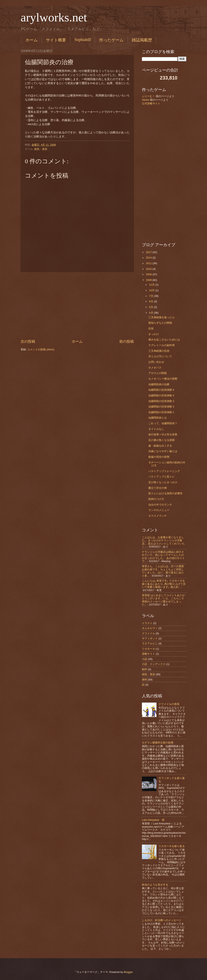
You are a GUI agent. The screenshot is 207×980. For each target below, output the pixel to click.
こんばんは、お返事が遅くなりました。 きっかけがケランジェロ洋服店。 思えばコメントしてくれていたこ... (163, 542)
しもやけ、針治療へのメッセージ (162, 920)
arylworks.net (54, 17)
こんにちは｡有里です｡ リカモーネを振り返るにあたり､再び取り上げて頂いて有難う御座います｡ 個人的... (164, 584)
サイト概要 (56, 40)
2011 (149, 263)
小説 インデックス (154, 664)
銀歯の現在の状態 (159, 457)
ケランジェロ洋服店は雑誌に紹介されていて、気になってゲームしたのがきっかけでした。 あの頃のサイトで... (163, 556)
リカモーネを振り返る (172, 846)
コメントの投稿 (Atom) (41, 349)
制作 (145, 669)
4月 (151, 313)
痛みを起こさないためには (164, 340)
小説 (145, 659)
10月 (152, 290)
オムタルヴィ (150, 628)
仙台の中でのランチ (160, 505)
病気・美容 (41, 149)
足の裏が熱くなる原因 (162, 440)
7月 (151, 296)
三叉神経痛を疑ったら (162, 317)
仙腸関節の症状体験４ (162, 390)
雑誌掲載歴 (142, 40)
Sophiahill (83, 40)
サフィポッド (150, 638)
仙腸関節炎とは (158, 418)
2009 (149, 274)
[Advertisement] (77, 306)
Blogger (128, 972)
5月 (151, 307)
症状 (151, 328)
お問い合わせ (156, 362)
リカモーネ (148, 649)
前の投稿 (127, 341)
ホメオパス (155, 368)
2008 (149, 280)
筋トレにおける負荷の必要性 (165, 493)
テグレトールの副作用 (162, 345)
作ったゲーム (111, 40)
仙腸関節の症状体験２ (162, 407)
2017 (149, 252)
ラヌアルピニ (150, 643)
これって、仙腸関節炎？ (163, 423)
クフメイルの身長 (169, 704)
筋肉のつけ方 (156, 499)
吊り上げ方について (160, 356)
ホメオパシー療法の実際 (163, 379)
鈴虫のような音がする (155, 885)
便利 (145, 680)
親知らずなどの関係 (160, 323)
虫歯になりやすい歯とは (163, 451)
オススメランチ (158, 516)
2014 (149, 258)
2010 (149, 269)
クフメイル (148, 633)
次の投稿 (28, 341)
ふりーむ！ (148, 96)
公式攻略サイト (151, 103)
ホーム (32, 40)
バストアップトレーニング (164, 471)
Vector (146, 100)
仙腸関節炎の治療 (159, 384)
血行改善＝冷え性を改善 (163, 434)
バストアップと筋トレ (162, 477)
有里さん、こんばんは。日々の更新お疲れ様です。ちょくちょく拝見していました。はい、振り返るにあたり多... (163, 571)
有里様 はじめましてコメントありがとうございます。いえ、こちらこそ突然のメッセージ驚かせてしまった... (163, 600)
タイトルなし (156, 429)
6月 (151, 301)
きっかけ (154, 334)
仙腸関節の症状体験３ (162, 401)
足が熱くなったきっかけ (163, 482)
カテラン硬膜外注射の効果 (158, 743)
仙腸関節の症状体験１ (162, 412)
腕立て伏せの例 (158, 488)
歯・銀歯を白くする (160, 446)
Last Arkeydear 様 (153, 820)
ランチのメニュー (159, 510)
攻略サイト (148, 654)
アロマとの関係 (158, 373)
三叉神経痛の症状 (159, 351)
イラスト (147, 623)
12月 (152, 285)
